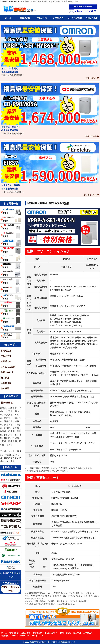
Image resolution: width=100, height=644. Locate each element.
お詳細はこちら (90, 195)
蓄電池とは (25, 18)
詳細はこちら (91, 78)
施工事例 (5, 378)
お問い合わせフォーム (11, 589)
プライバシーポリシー (20, 636)
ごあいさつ (42, 18)
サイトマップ (37, 636)
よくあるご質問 (75, 18)
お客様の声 (58, 18)
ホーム (8, 18)
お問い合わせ (92, 18)
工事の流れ (6, 383)
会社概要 (5, 388)
